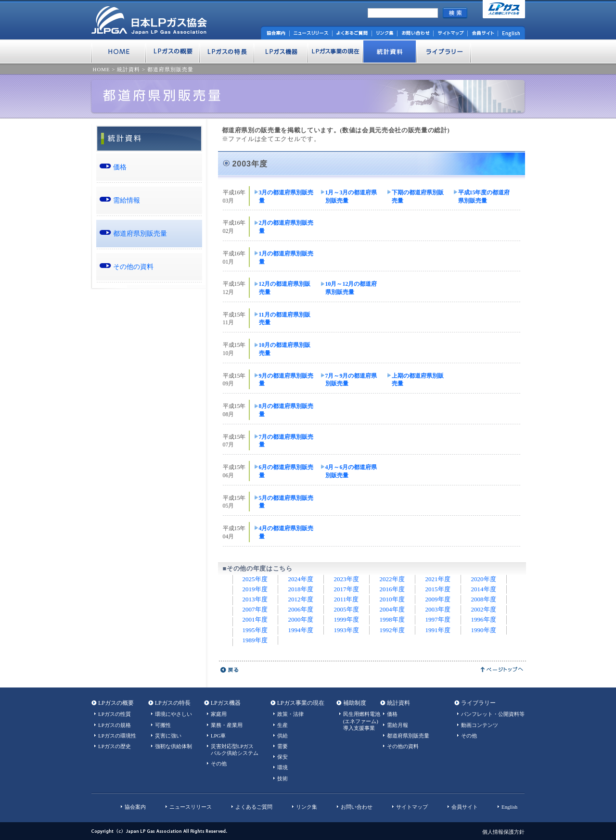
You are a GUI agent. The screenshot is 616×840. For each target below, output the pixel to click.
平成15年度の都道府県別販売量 (484, 197)
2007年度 (255, 609)
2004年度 (392, 609)
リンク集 (307, 807)
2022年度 (392, 579)
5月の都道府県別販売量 (286, 502)
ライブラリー (478, 703)
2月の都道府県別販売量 (286, 227)
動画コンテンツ (480, 725)
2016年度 (392, 589)
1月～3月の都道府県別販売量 (351, 197)
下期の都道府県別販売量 (418, 197)
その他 (219, 764)
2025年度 (255, 579)
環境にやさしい (173, 714)
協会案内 (135, 807)
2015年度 (438, 589)
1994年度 (301, 630)
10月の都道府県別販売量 (285, 349)
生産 (282, 725)
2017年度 (346, 589)
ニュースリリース (191, 807)
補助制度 (355, 703)
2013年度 (255, 599)
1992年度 (392, 630)
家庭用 (219, 714)
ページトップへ (502, 670)
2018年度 (301, 589)
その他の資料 (133, 267)
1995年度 (255, 630)
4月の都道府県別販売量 (286, 532)
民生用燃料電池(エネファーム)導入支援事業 (362, 721)
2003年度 (438, 609)
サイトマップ (412, 807)
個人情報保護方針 (503, 832)
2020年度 (484, 579)
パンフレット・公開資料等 (493, 714)
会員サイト (465, 807)
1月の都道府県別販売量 (286, 258)
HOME (102, 69)
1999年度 (346, 619)
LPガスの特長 (173, 703)
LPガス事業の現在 (301, 703)
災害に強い (168, 736)
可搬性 (163, 725)
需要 (282, 746)
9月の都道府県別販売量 (286, 380)
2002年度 (484, 609)
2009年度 (438, 599)
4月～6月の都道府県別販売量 (351, 471)
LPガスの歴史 (115, 746)
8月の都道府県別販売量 (286, 410)
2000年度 (301, 619)
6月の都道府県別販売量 (286, 471)
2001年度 (255, 619)
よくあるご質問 (254, 807)
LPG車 (218, 736)
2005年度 (346, 609)
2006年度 (301, 609)
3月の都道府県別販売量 (286, 197)
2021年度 (438, 579)
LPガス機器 (226, 703)
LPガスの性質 (115, 714)
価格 (120, 167)
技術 (282, 778)
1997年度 (438, 619)
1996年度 (484, 619)
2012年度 (301, 599)
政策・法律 (290, 714)
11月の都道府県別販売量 (285, 319)
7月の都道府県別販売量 (286, 441)
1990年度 (484, 630)
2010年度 (392, 599)
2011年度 (346, 599)
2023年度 (346, 579)
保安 (282, 757)
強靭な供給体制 (173, 746)
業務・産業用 (227, 725)
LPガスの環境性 (117, 736)
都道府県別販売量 (170, 69)
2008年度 (484, 599)
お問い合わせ (357, 807)
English (509, 807)
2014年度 (484, 589)
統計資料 (128, 69)
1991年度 (438, 630)
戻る (230, 670)
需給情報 (127, 200)
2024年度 (301, 579)
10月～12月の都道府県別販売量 (351, 288)
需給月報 (398, 725)
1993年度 (346, 630)
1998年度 (392, 619)
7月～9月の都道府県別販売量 (351, 380)
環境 (282, 767)
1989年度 (255, 640)
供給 (282, 736)
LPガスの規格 (115, 725)
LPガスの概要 (116, 703)
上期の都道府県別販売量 (418, 380)
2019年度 (255, 589)
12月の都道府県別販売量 (285, 288)
